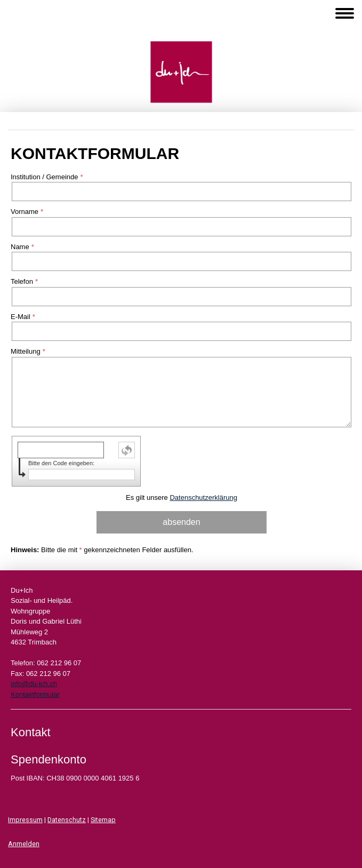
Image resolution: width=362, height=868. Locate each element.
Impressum (25, 820)
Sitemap (103, 820)
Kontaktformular (35, 694)
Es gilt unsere (182, 497)
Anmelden (24, 844)
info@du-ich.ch (34, 684)
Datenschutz (67, 820)
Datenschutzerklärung (203, 497)
